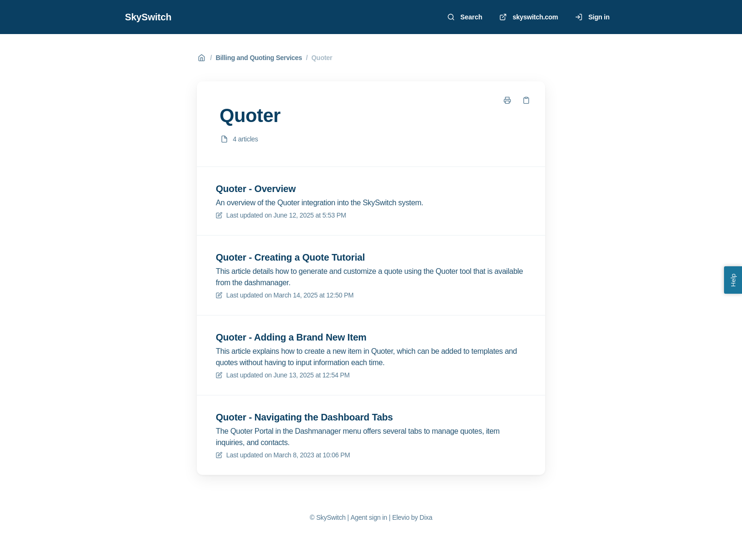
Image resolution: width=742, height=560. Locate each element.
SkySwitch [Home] (148, 17)
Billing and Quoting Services (259, 58)
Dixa (426, 517)
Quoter (322, 58)
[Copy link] (526, 100)
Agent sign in (369, 517)
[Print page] (507, 100)
